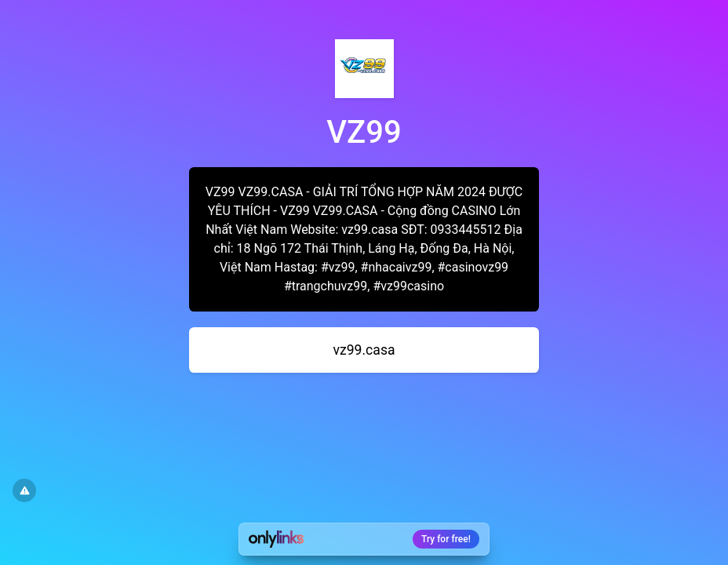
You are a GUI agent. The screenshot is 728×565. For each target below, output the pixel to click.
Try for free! (446, 539)
